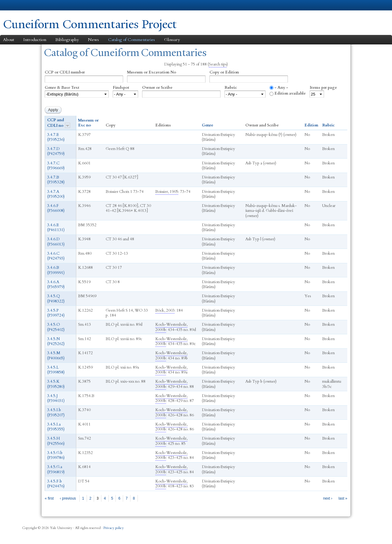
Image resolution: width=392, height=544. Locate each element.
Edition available (290, 93)
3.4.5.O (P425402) (56, 327)
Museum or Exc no (88, 123)
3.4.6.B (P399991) (56, 270)
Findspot (121, 87)
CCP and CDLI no (59, 123)
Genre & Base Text (62, 87)
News (93, 39)
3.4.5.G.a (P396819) (56, 469)
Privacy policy (114, 528)
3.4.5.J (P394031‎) (56, 398)
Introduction (35, 39)
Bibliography (67, 39)
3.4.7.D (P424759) (56, 151)
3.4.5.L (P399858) (56, 370)
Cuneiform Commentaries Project (90, 24)
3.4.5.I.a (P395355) (56, 426)
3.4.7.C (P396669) (56, 165)
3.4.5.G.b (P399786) (56, 455)
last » (343, 498)
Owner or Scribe (157, 87)
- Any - (281, 87)
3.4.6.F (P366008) (56, 208)
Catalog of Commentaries (132, 39)
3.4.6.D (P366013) (56, 242)
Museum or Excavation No (152, 72)
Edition (311, 125)
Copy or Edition (224, 72)
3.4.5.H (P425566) (56, 441)
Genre (207, 125)
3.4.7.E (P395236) (56, 137)
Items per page (323, 87)
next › (328, 498)
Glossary (172, 39)
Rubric (231, 87)
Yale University (20, 5)
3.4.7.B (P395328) (56, 180)
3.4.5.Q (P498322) (56, 298)
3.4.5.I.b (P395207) (56, 412)
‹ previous (68, 498)
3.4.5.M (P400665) (56, 355)
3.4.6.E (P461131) (56, 227)
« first (49, 498)
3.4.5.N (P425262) (56, 341)
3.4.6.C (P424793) (56, 256)
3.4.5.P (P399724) (56, 313)
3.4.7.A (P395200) (56, 194)
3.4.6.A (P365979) (56, 284)
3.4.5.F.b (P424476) (56, 483)
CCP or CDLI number (65, 72)
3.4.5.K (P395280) (56, 384)
